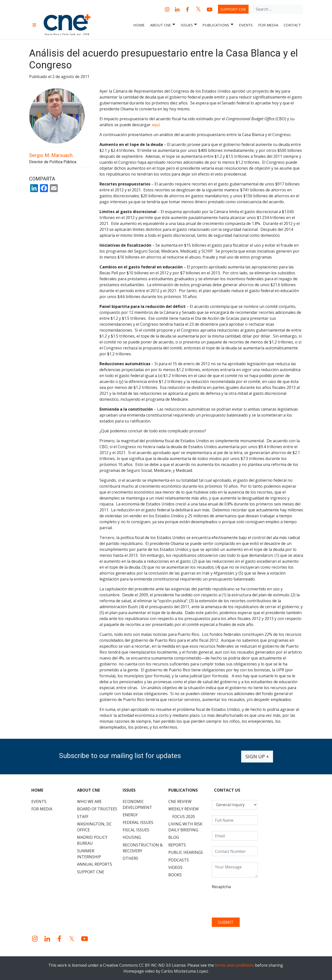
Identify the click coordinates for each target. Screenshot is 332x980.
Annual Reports (95, 864)
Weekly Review (184, 809)
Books (175, 875)
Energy (130, 815)
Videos (175, 867)
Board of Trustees (97, 809)
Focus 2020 (184, 817)
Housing (132, 837)
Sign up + (257, 756)
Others (130, 858)
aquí (156, 125)
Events (246, 25)
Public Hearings (186, 852)
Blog (174, 837)
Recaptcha (221, 887)
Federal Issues (138, 822)
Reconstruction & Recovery (143, 848)
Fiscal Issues (136, 830)
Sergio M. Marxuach (51, 155)
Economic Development (137, 804)
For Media (268, 25)
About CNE (163, 25)
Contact (292, 25)
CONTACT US (227, 790)
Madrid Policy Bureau (92, 840)
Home (139, 25)
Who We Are (89, 801)
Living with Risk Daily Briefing (185, 827)
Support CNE (233, 9)
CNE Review (180, 801)
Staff (83, 817)
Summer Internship (89, 854)
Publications (218, 25)
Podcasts (179, 860)
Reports (177, 845)
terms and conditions (234, 965)
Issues (189, 25)
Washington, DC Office (94, 827)
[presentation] (249, 902)
